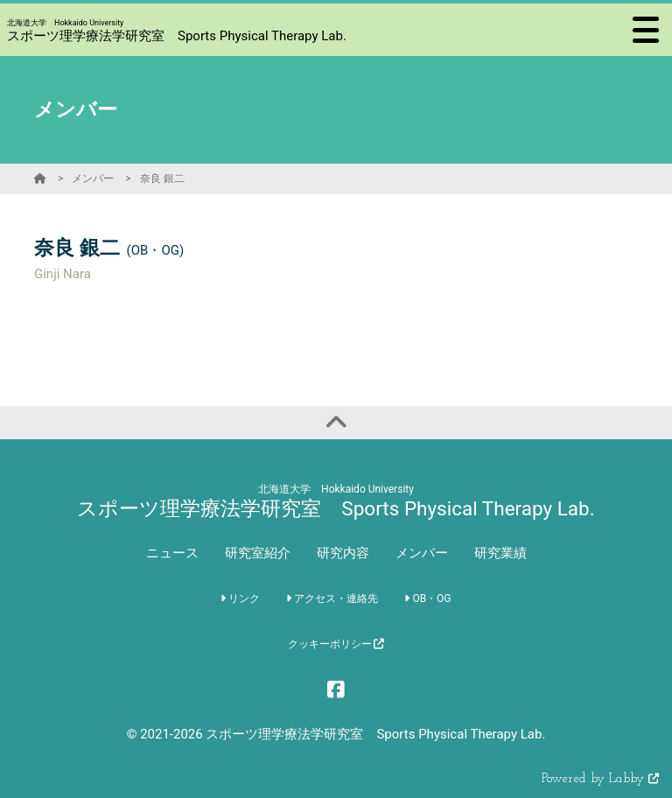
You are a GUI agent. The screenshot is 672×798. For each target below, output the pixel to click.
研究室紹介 (258, 553)
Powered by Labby (600, 779)
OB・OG (427, 598)
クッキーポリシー (336, 644)
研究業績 (500, 553)
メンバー (93, 178)
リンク (240, 598)
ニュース (172, 553)
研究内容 (343, 553)
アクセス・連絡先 (332, 598)
